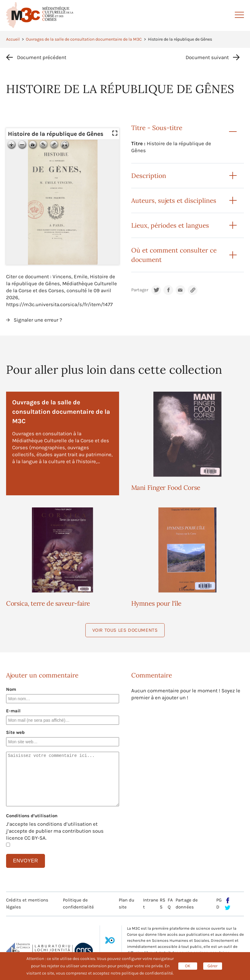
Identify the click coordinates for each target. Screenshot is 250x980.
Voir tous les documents (125, 630)
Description (149, 176)
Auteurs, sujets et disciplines (174, 201)
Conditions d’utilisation (32, 816)
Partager (140, 290)
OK (188, 966)
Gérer (212, 966)
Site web (15, 732)
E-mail (13, 711)
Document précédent (42, 57)
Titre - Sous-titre (157, 128)
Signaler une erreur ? (38, 320)
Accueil (13, 39)
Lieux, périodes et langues (170, 225)
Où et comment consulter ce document (174, 255)
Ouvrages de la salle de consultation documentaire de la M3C (84, 39)
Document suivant (207, 57)
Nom (11, 689)
